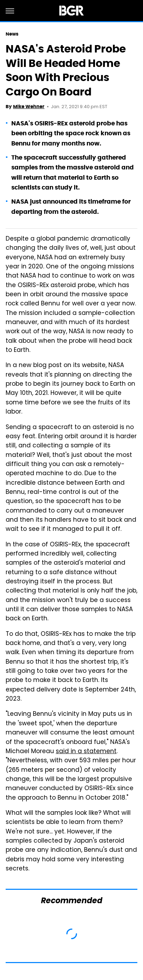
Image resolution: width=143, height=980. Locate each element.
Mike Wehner (29, 107)
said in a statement (86, 752)
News (12, 34)
